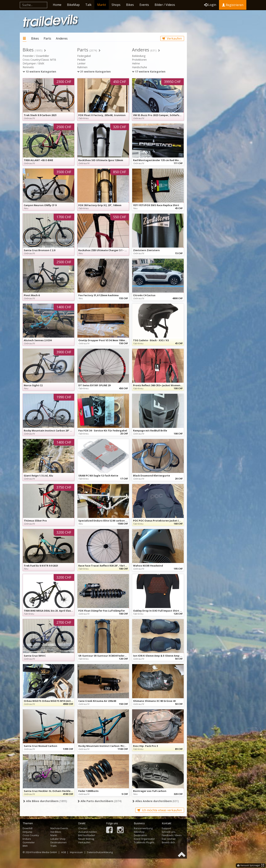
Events (144, 5)
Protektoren (139, 60)
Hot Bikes (56, 832)
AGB (64, 852)
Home (57, 5)
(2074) (99, 801)
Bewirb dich (168, 842)
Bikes (130, 5)
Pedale (81, 60)
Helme (136, 63)
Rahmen (82, 67)
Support (166, 828)
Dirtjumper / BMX (33, 63)
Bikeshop (139, 832)
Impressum (76, 852)
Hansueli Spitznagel (249, 865)
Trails (54, 846)
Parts (47, 38)
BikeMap (73, 5)
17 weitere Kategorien (149, 72)
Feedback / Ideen (172, 835)
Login (210, 5)
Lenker (81, 63)
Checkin (83, 828)
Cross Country (31, 835)
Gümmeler (29, 842)
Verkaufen (172, 38)
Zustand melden (88, 832)
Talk (88, 5)
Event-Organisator (144, 839)
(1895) (45, 801)
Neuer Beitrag (86, 839)
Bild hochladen (87, 835)
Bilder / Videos (165, 5)
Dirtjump (27, 832)
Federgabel (84, 56)
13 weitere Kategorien (39, 72)
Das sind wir (169, 839)
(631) (155, 801)
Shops (116, 5)
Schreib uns (169, 832)
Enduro (27, 839)
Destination (140, 835)
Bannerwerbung (143, 828)
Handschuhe (140, 67)
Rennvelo (28, 67)
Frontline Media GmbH (44, 852)
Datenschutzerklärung (100, 852)
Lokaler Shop (58, 839)
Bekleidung (139, 56)
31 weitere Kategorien (94, 72)
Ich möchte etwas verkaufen (160, 810)
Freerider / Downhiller (36, 56)
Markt (102, 5)
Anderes (62, 38)
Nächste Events (59, 828)
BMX (25, 846)
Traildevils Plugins (144, 842)
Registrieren (233, 5)
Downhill (28, 828)
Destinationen (59, 842)
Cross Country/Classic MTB (39, 60)
